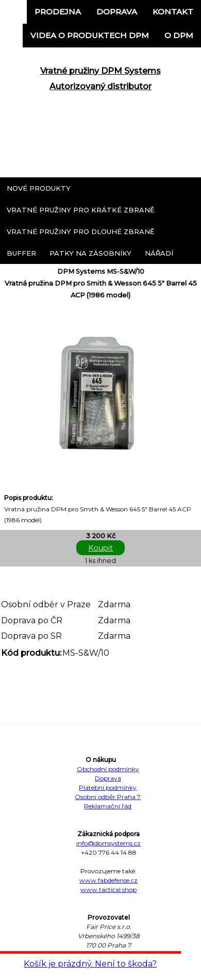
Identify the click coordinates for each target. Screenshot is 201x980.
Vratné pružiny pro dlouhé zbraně (81, 231)
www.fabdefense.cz (108, 880)
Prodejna (58, 12)
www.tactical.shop (108, 890)
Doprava (117, 12)
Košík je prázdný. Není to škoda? (90, 964)
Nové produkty (39, 188)
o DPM (179, 35)
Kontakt (173, 12)
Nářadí (159, 253)
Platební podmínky (108, 787)
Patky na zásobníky (90, 253)
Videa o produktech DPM (90, 35)
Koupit (100, 548)
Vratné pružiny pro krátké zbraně (81, 210)
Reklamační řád (108, 806)
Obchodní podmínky (108, 769)
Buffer (21, 253)
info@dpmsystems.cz (108, 843)
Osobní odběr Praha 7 (108, 797)
